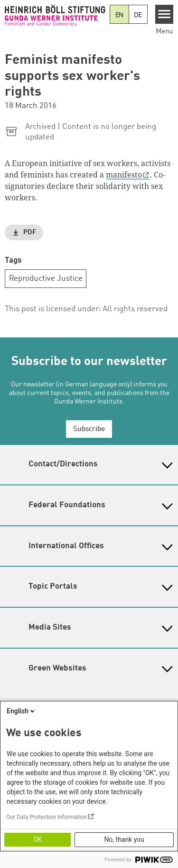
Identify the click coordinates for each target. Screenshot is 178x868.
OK (37, 839)
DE (138, 15)
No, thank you (124, 839)
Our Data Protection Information (47, 817)
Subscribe (89, 429)
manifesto (124, 175)
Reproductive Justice (46, 279)
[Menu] (164, 14)
